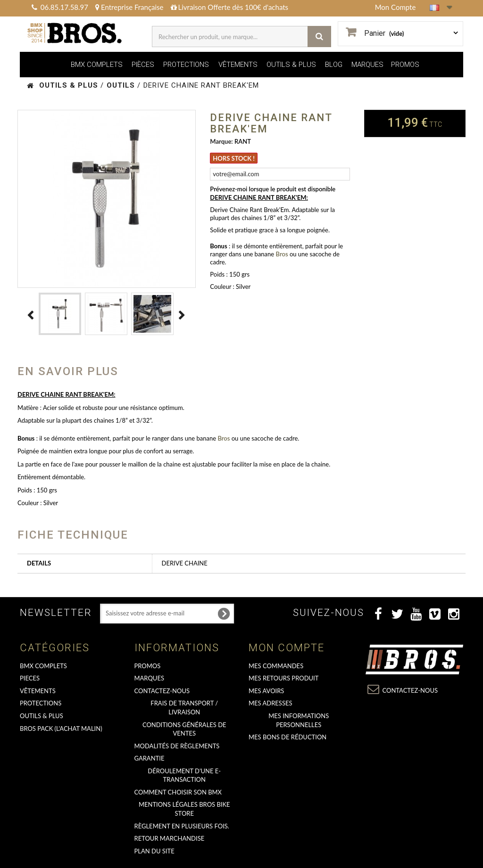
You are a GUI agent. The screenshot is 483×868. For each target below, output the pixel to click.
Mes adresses (271, 703)
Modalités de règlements (177, 746)
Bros (282, 254)
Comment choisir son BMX (178, 792)
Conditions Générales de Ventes (184, 729)
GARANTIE (150, 758)
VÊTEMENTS (238, 65)
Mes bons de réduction (287, 737)
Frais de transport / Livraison (184, 708)
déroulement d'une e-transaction (184, 775)
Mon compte (287, 648)
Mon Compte (396, 7)
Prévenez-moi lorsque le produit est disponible (273, 189)
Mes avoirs (266, 691)
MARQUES (367, 65)
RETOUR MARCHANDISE (170, 838)
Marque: (221, 141)
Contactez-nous (162, 691)
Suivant (182, 315)
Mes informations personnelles (299, 720)
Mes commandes (276, 666)
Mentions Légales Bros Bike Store (184, 809)
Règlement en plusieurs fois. (182, 826)
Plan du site (154, 851)
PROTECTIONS (186, 65)
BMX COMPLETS (97, 65)
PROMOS (405, 65)
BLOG (334, 65)
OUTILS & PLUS (291, 65)
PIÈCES (143, 65)
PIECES (30, 678)
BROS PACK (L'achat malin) (61, 729)
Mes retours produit (283, 678)
